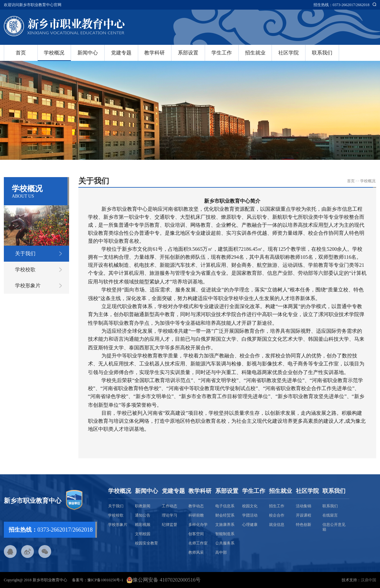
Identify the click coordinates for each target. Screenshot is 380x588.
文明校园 (143, 534)
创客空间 (196, 534)
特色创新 (304, 525)
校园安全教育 (146, 543)
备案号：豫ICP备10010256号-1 (98, 580)
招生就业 (255, 53)
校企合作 (277, 515)
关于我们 (25, 253)
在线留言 (330, 515)
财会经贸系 (225, 515)
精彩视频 (143, 525)
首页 (21, 53)
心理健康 (250, 525)
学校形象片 (28, 286)
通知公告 (143, 515)
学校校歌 (25, 269)
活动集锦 (304, 506)
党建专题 (121, 53)
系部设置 (188, 53)
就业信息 (277, 525)
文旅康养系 (225, 525)
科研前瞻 (196, 515)
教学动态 (196, 506)
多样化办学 (198, 525)
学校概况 (54, 53)
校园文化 (250, 506)
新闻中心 (88, 53)
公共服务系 (225, 543)
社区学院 (289, 53)
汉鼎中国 (368, 580)
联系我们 (322, 53)
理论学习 (170, 515)
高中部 (221, 552)
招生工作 (277, 506)
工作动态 (170, 506)
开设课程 (304, 515)
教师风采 (196, 552)
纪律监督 (170, 525)
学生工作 (222, 53)
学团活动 (250, 515)
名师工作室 (198, 543)
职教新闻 (143, 506)
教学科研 (154, 53)
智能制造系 (225, 534)
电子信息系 (225, 506)
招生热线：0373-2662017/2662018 (341, 5)
